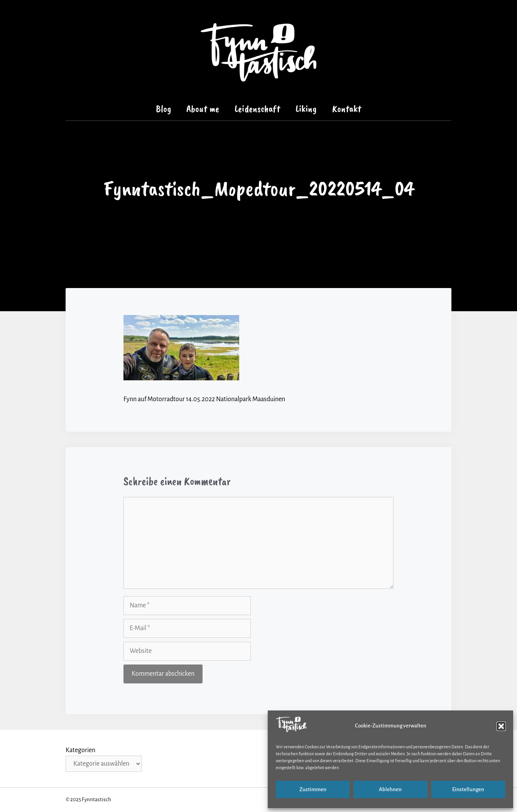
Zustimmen (313, 789)
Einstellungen (468, 789)
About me (203, 109)
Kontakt (347, 109)
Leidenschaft (257, 109)
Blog (164, 109)
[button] (501, 726)
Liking (306, 109)
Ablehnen (390, 789)
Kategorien (80, 750)
